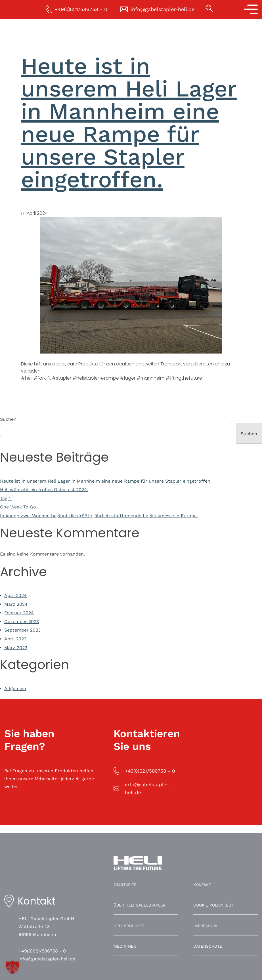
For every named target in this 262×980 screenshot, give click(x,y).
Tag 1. (6, 498)
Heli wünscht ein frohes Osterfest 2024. (44, 490)
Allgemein (15, 688)
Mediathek (125, 946)
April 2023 (15, 639)
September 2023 (22, 630)
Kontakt (202, 885)
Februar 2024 (19, 613)
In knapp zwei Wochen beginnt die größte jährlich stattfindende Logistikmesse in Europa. (99, 516)
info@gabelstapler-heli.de (47, 959)
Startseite (125, 885)
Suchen (8, 419)
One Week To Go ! (19, 507)
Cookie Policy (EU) (213, 905)
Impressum (205, 926)
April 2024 (15, 595)
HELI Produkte (129, 926)
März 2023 (16, 648)
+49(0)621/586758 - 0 (42, 951)
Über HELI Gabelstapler (140, 905)
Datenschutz (208, 946)
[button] (12, 968)
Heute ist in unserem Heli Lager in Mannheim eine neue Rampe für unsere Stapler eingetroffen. (129, 123)
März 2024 (16, 604)
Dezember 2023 (22, 622)
